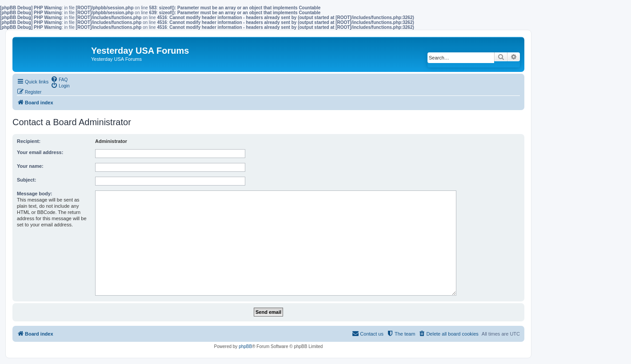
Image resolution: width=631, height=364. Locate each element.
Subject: (26, 180)
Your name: (30, 166)
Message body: (34, 194)
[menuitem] (59, 79)
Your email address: (40, 152)
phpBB (245, 346)
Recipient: (29, 141)
